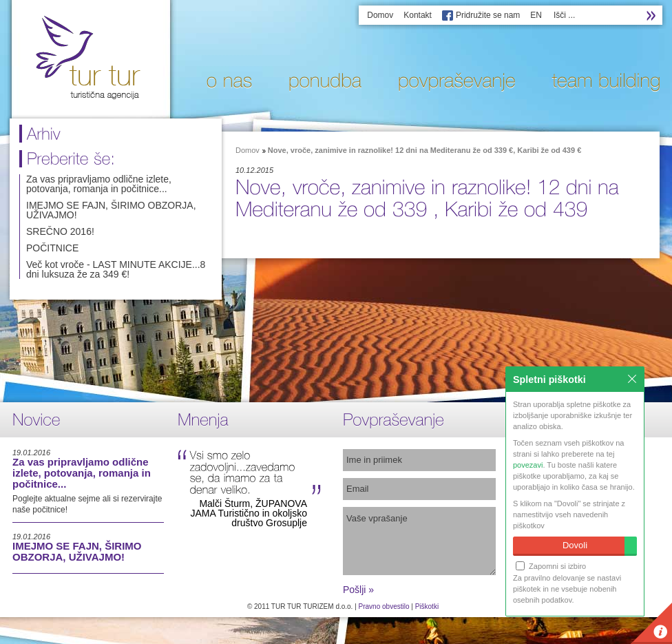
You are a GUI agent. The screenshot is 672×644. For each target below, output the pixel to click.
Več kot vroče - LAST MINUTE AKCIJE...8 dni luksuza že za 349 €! (116, 269)
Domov (380, 15)
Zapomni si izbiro (551, 566)
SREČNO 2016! (60, 231)
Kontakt (418, 15)
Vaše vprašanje (419, 541)
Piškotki (427, 606)
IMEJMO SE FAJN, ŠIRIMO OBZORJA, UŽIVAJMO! (111, 210)
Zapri (632, 379)
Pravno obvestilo (384, 606)
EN (536, 15)
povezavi (528, 465)
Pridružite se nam (488, 15)
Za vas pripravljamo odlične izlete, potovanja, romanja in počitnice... (99, 184)
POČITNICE (52, 248)
